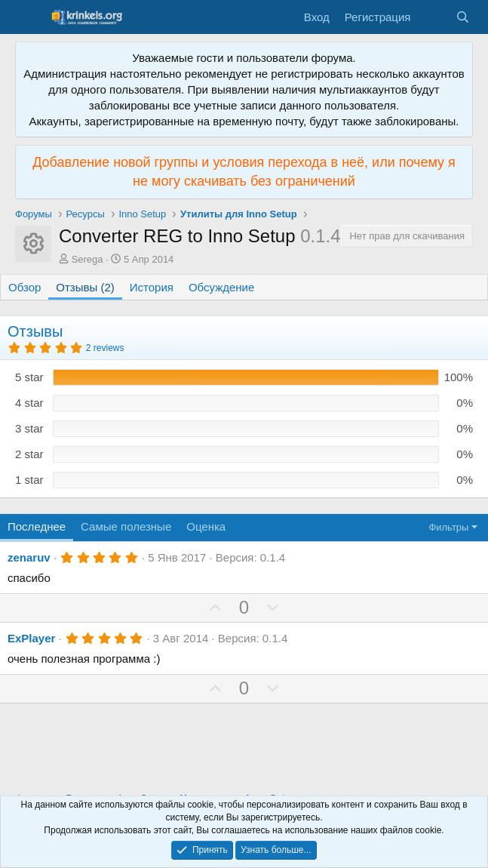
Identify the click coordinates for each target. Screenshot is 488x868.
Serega (87, 259)
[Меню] (28, 17)
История (152, 287)
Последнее (37, 526)
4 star (29, 403)
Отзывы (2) (85, 287)
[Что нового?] (433, 17)
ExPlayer (31, 638)
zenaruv (29, 557)
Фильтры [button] (448, 527)
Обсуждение (221, 287)
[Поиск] (463, 17)
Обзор (25, 287)
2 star (29, 454)
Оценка (206, 526)
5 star (29, 377)
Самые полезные (126, 526)
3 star (29, 428)
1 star (29, 480)
